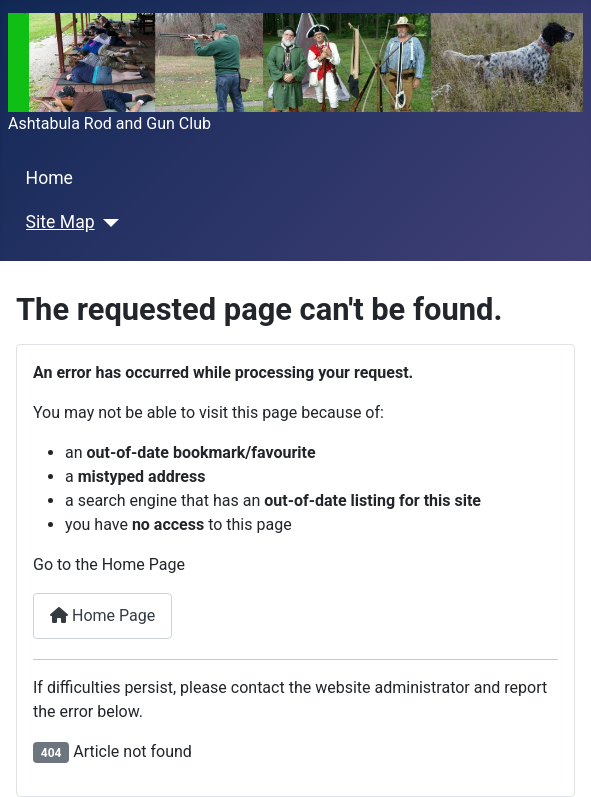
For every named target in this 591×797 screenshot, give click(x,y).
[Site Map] (107, 223)
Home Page (102, 615)
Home (49, 178)
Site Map (60, 222)
